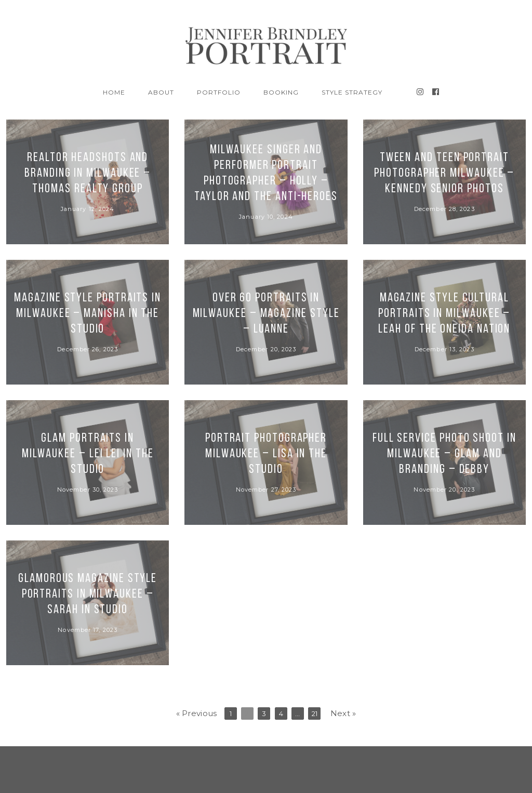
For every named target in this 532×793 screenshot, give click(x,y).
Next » (343, 713)
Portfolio (219, 92)
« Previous (197, 713)
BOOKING (281, 92)
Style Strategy (352, 92)
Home (114, 92)
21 (315, 713)
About (161, 92)
